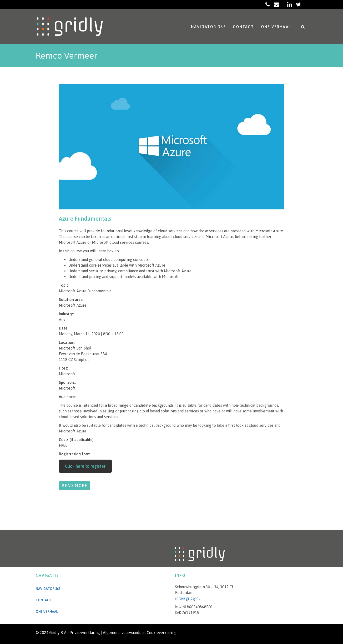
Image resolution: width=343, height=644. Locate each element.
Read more (75, 486)
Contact (243, 27)
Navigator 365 (209, 27)
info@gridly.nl (187, 598)
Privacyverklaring (85, 633)
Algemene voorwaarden (123, 633)
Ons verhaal (276, 27)
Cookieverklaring (162, 633)
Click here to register (85, 466)
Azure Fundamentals (85, 219)
